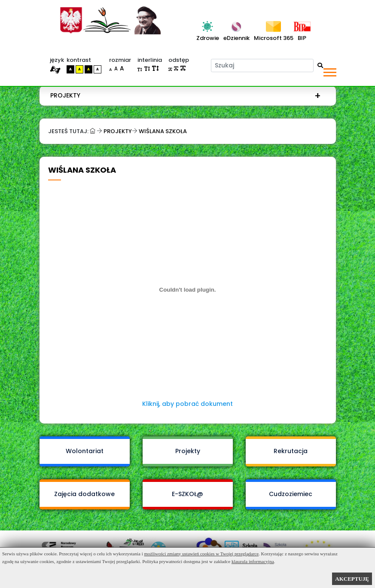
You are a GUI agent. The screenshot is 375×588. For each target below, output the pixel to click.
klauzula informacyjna (253, 561)
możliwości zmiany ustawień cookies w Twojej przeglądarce (202, 554)
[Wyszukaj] (320, 66)
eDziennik (236, 38)
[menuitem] (186, 96)
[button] (329, 71)
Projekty (65, 95)
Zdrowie (208, 38)
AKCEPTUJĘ (352, 579)
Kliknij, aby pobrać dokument (187, 404)
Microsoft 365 (274, 38)
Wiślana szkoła (163, 131)
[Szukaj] (262, 66)
